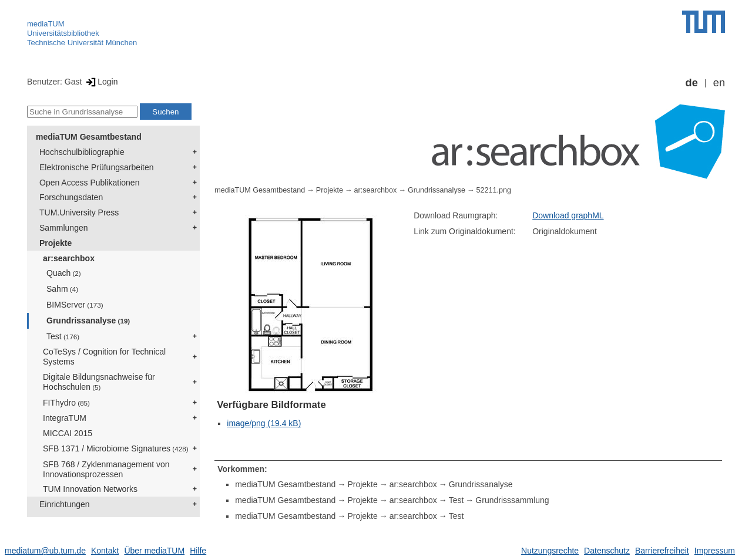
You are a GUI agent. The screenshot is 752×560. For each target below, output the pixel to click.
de (692, 83)
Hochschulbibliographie (82, 152)
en (719, 83)
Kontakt (105, 551)
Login (101, 82)
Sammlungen (64, 228)
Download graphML (568, 215)
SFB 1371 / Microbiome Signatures (116, 448)
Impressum (715, 551)
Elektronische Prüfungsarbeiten (97, 167)
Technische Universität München (82, 43)
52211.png (494, 190)
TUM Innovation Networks (90, 489)
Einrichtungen (65, 504)
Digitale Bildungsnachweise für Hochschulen (99, 382)
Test (63, 336)
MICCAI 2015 (68, 433)
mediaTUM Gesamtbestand (89, 137)
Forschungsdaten (71, 197)
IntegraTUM (65, 418)
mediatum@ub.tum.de (45, 551)
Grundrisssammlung (512, 500)
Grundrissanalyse (88, 321)
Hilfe (198, 551)
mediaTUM (46, 24)
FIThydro (66, 403)
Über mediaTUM (154, 551)
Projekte (56, 243)
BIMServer (75, 305)
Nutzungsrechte (550, 551)
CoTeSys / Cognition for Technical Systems (104, 357)
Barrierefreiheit (662, 551)
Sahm (62, 289)
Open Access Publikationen (89, 183)
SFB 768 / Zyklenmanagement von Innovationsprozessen (106, 469)
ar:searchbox (69, 258)
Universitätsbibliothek (63, 33)
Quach (64, 273)
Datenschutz (607, 551)
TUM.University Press (79, 212)
